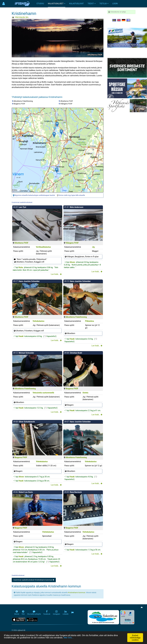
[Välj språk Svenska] (114, 20)
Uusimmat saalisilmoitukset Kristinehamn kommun (34, 580)
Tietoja (104, 4)
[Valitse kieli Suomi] (128, 20)
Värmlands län (22, 17)
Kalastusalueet (57, 4)
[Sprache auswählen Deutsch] (124, 20)
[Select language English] (119, 20)
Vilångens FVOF (72, 243)
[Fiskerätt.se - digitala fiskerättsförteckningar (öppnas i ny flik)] (103, 617)
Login (115, 4)
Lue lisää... (56, 274)
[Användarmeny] (4, 4)
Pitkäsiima (90, 321)
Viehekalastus (38, 321)
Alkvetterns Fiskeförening (76, 317)
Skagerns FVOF (72, 389)
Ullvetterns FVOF (21, 243)
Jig (93, 247)
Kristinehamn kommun (77, 593)
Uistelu (85, 393)
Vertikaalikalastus (43, 247)
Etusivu (40, 4)
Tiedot (92, 4)
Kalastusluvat (76, 4)
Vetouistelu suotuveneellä (43, 393)
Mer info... (69, 638)
